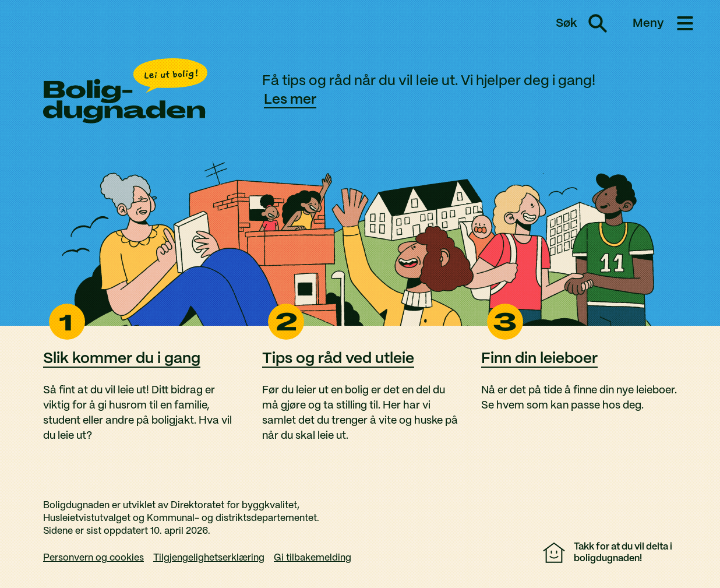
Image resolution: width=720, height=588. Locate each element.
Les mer (290, 100)
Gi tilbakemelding (313, 558)
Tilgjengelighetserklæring (209, 558)
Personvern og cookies (93, 558)
